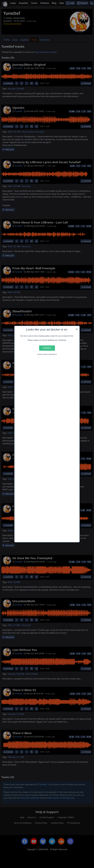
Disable (47, 348)
